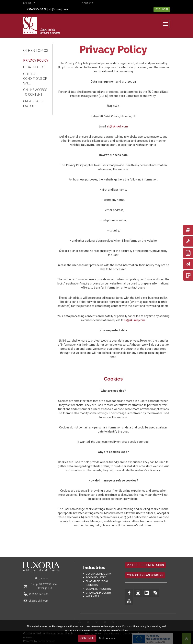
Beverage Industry (99, 574)
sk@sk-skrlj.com (58, 9)
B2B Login (162, 9)
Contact (87, 3)
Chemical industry (99, 593)
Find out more (107, 638)
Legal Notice (34, 67)
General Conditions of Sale (35, 79)
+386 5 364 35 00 (38, 594)
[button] (30, 3)
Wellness (93, 596)
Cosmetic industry (99, 589)
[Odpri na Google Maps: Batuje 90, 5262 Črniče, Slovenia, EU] (41, 586)
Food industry (96, 577)
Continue (87, 638)
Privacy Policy (36, 60)
